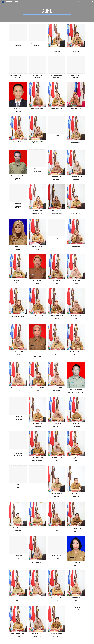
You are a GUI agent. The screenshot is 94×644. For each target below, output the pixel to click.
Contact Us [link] (87, 2)
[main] (47, 11)
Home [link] (79, 2)
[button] (92, 2)
